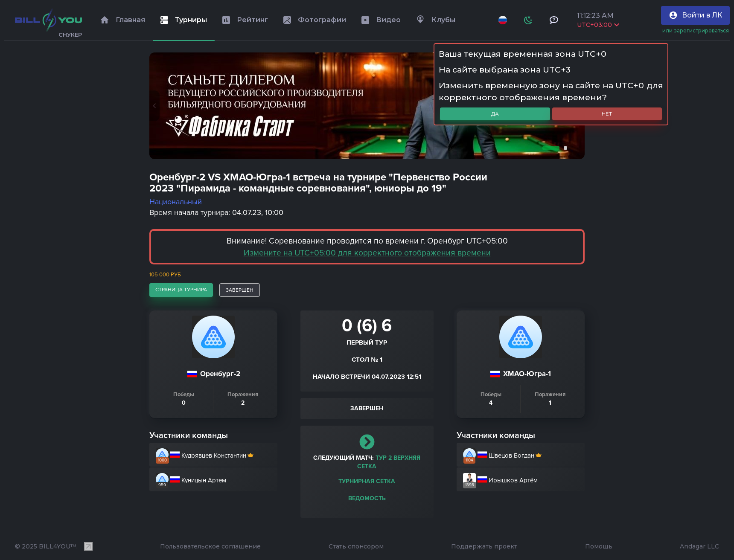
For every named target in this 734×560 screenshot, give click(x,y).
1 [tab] (549, 148)
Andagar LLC (699, 546)
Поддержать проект (484, 546)
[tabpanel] (367, 106)
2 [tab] (564, 148)
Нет (607, 114)
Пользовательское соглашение (210, 546)
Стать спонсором (356, 546)
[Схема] (528, 20)
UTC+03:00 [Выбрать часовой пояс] (598, 25)
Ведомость (367, 498)
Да (495, 114)
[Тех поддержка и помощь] (554, 20)
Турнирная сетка (367, 481)
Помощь (599, 546)
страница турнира (181, 290)
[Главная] (48, 20)
